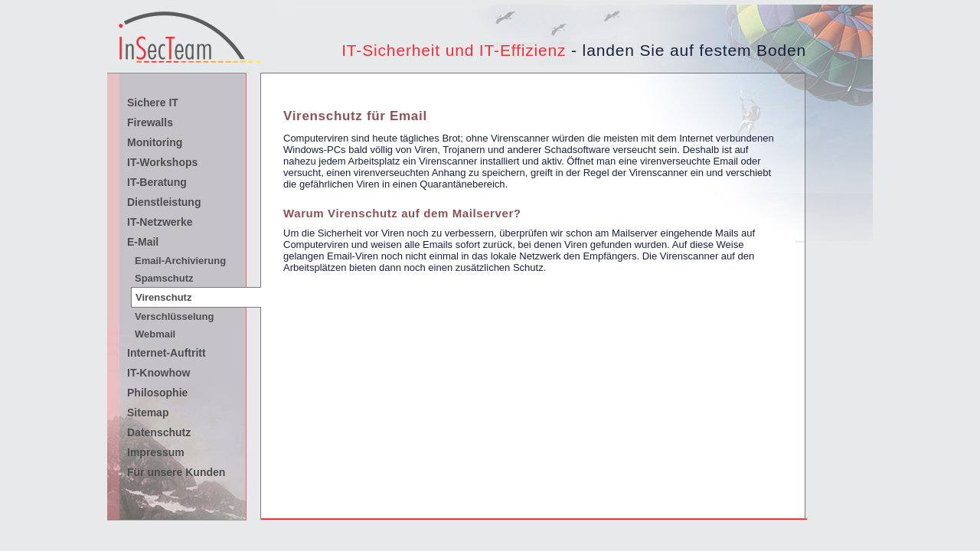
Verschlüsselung (174, 316)
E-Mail (143, 242)
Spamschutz (164, 278)
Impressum (156, 452)
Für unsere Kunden (176, 472)
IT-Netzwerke (160, 222)
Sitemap (148, 412)
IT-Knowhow (158, 373)
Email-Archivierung (180, 261)
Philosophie (157, 393)
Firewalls (150, 122)
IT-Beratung (157, 182)
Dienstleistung (164, 202)
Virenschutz (163, 297)
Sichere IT (153, 103)
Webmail (155, 334)
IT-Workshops (162, 162)
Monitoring (155, 142)
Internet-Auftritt (167, 353)
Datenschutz (159, 432)
